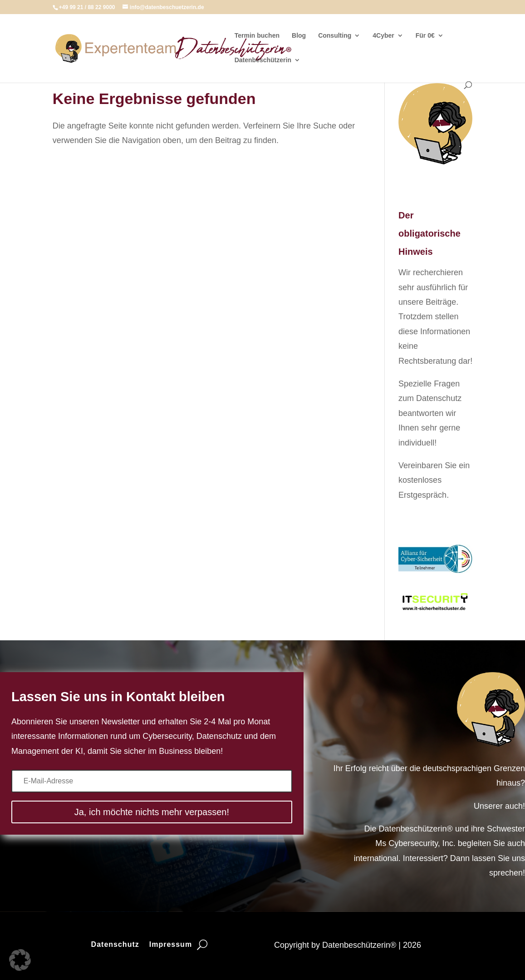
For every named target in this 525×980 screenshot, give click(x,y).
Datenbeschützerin (263, 60)
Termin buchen (257, 36)
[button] (20, 960)
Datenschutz (115, 945)
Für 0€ (425, 36)
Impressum (171, 945)
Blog (299, 36)
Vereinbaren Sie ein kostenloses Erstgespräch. (434, 480)
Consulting (335, 36)
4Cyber (383, 36)
